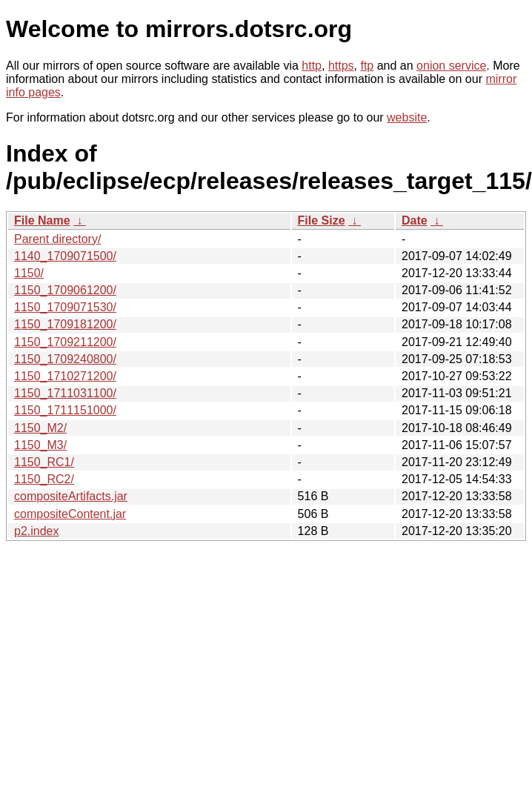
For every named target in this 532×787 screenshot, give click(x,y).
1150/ (29, 273)
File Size (322, 220)
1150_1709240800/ (65, 359)
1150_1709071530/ (65, 307)
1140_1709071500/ (65, 256)
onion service (451, 66)
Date (415, 220)
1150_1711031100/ (65, 393)
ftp (367, 66)
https (341, 66)
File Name (42, 220)
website (407, 117)
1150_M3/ (40, 445)
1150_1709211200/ (65, 342)
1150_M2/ (40, 428)
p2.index (37, 531)
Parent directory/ (57, 239)
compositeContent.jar (70, 514)
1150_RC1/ (44, 462)
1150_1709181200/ (65, 324)
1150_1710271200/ (65, 376)
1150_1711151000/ (65, 410)
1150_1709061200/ (65, 290)
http (312, 66)
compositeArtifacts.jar (71, 496)
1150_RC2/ (44, 479)
